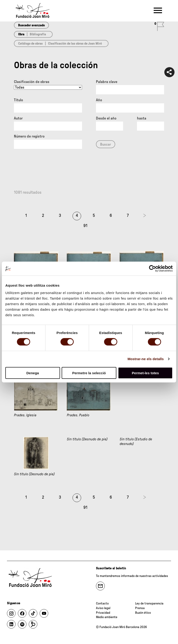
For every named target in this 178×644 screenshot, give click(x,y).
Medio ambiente (107, 617)
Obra (21, 34)
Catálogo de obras (30, 44)
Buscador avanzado (31, 25)
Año (99, 100)
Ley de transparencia (149, 604)
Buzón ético (143, 613)
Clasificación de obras (32, 82)
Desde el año (106, 118)
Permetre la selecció (89, 373)
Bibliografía (38, 34)
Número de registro (29, 136)
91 (85, 226)
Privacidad (103, 613)
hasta (142, 118)
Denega (33, 373)
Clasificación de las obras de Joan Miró (75, 44)
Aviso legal (103, 608)
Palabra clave (107, 82)
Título (18, 100)
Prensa (140, 608)
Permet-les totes (145, 373)
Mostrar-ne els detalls (146, 359)
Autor (18, 118)
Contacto (102, 604)
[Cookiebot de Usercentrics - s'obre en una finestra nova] (152, 269)
